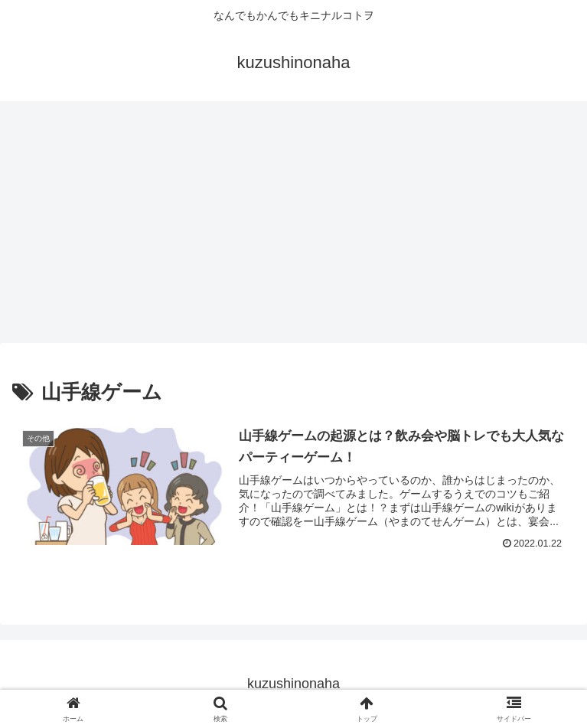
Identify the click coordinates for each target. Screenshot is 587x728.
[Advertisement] (293, 227)
